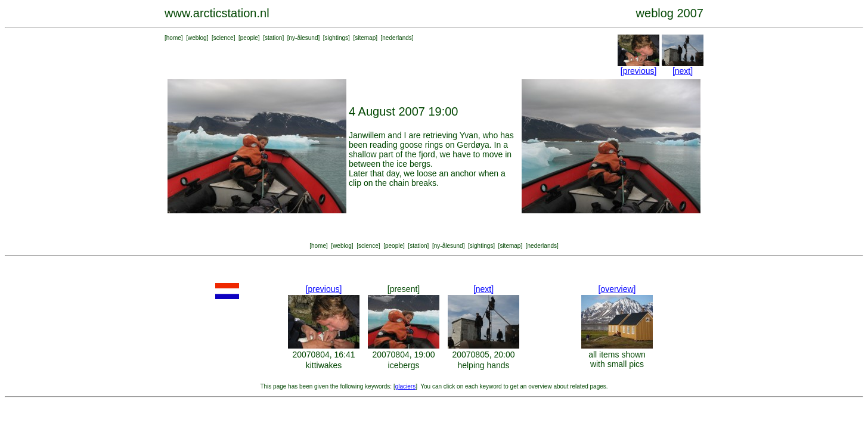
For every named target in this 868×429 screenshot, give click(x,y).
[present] (404, 289)
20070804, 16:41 (323, 355)
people (249, 38)
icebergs (404, 365)
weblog (197, 38)
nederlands (397, 38)
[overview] (617, 289)
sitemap (365, 38)
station (273, 38)
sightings (337, 38)
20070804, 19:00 (403, 355)
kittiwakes (324, 365)
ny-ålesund (304, 38)
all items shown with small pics (617, 359)
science (224, 38)
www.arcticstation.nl (217, 13)
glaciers (405, 386)
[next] (683, 71)
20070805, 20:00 (483, 355)
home (174, 38)
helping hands (483, 365)
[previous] (639, 71)
